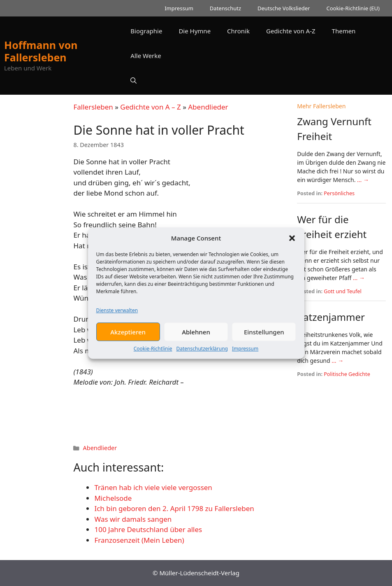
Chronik (238, 31)
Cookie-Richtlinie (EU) (353, 8)
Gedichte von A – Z (150, 107)
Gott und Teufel (342, 291)
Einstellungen (264, 334)
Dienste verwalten (117, 312)
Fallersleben (93, 107)
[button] (292, 240)
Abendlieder (208, 107)
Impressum (245, 351)
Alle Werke (146, 56)
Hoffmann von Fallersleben (41, 51)
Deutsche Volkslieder (284, 8)
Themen (344, 31)
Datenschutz (225, 8)
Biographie (146, 31)
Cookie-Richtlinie (153, 351)
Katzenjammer (331, 317)
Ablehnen (196, 334)
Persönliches (339, 193)
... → (363, 180)
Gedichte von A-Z (291, 31)
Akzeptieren (128, 334)
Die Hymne (195, 31)
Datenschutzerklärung (202, 351)
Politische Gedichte (347, 374)
